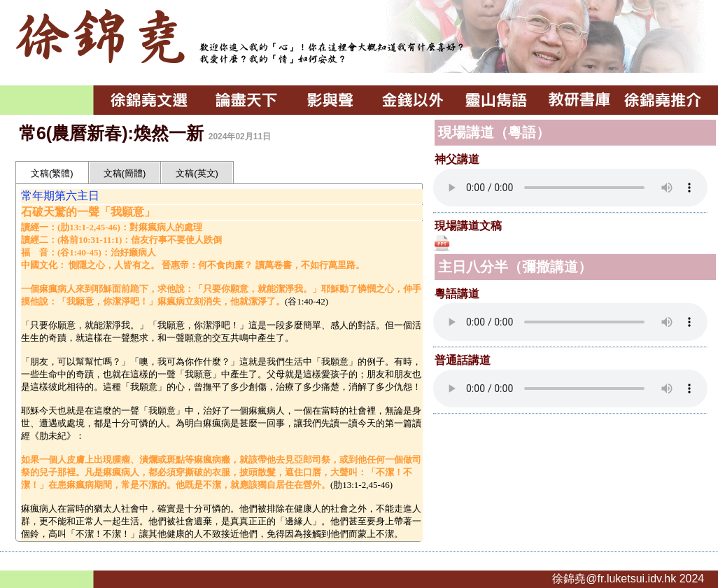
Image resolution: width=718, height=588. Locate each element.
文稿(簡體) (125, 173)
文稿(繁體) (52, 173)
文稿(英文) (197, 173)
